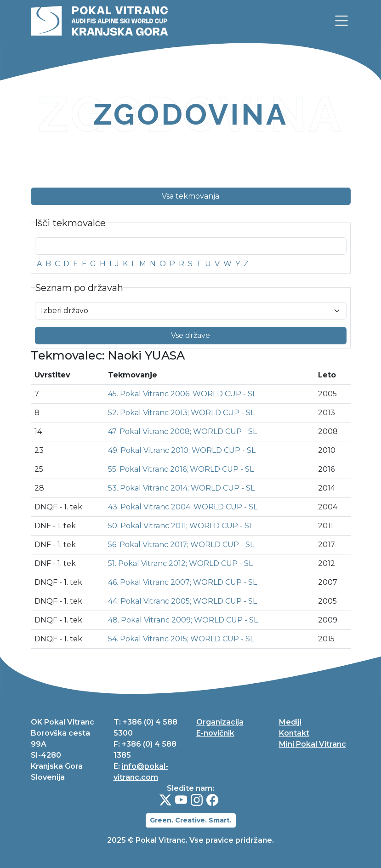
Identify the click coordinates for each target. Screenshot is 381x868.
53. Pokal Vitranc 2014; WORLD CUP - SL (181, 488)
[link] (341, 21)
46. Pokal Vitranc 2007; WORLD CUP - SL (182, 582)
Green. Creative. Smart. (191, 820)
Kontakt (294, 733)
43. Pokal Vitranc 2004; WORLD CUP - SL (183, 507)
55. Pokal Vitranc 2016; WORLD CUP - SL (181, 469)
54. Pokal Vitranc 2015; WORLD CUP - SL (181, 639)
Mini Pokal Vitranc (313, 744)
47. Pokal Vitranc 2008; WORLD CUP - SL (182, 431)
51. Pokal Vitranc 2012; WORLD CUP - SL (180, 563)
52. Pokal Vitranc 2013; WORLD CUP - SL (181, 413)
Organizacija (220, 722)
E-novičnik (215, 733)
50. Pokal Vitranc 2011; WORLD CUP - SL (181, 526)
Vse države (190, 335)
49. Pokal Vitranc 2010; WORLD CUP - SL (182, 450)
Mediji (290, 722)
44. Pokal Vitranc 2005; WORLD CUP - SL (182, 601)
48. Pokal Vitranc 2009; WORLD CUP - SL (183, 620)
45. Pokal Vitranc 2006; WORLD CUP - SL (182, 394)
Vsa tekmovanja (190, 196)
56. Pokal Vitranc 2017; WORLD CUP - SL (181, 545)
